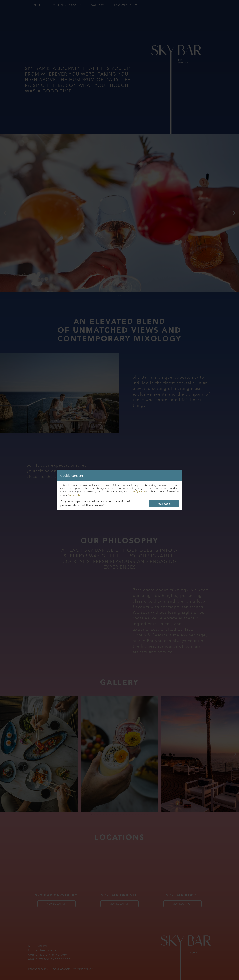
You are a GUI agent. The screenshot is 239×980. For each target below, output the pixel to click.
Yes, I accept (164, 504)
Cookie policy (75, 495)
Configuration (139, 491)
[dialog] (120, 490)
